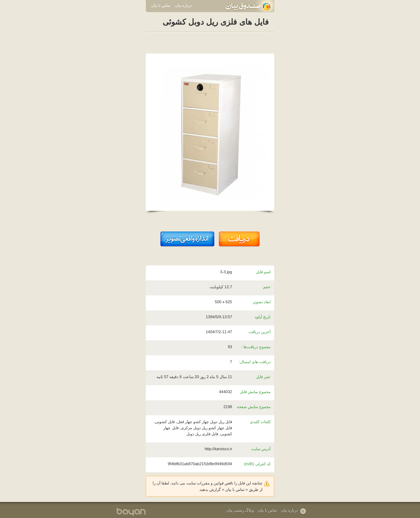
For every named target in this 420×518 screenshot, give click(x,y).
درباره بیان (183, 5)
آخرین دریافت (260, 332)
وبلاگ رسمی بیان (240, 510)
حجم (267, 287)
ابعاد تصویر (262, 302)
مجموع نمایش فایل (255, 392)
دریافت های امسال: (255, 362)
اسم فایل (263, 272)
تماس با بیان (161, 5)
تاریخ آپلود (263, 317)
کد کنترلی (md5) (257, 464)
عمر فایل (263, 377)
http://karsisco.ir (218, 449)
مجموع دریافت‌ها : (256, 347)
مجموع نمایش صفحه (254, 407)
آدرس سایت (261, 449)
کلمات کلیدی (260, 422)
